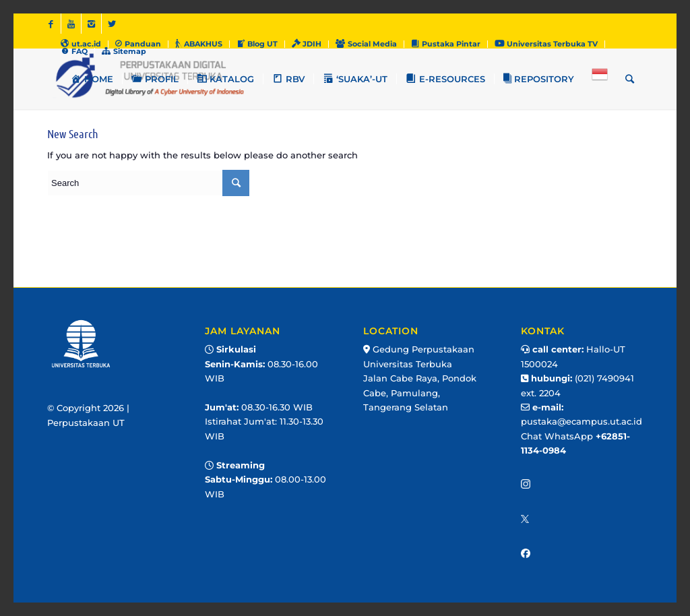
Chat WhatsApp (558, 436)
